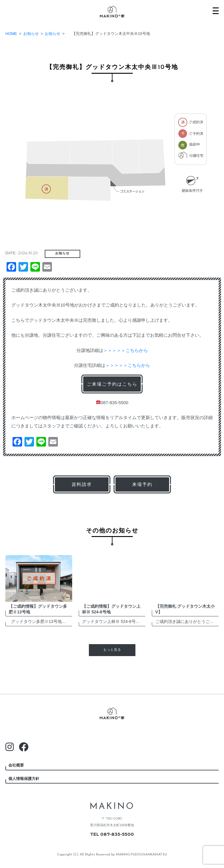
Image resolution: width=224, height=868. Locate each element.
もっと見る (112, 650)
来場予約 (142, 484)
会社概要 (16, 765)
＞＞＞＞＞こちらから (126, 350)
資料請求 (82, 484)
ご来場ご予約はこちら (112, 384)
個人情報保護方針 (24, 779)
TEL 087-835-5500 (112, 834)
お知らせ (62, 253)
